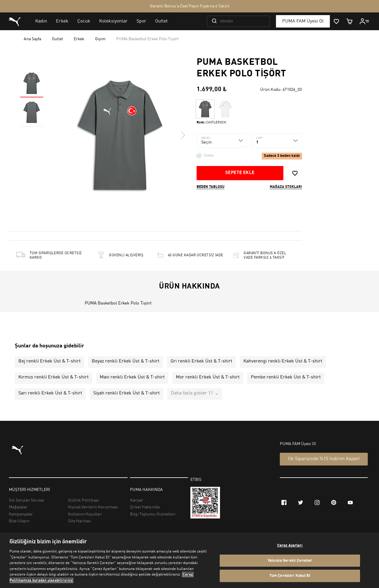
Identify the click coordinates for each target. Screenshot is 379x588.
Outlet (57, 39)
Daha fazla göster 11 (192, 393)
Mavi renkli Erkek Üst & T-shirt (132, 377)
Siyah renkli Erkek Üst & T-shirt (126, 393)
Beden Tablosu (211, 187)
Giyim (100, 39)
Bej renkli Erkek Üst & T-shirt (49, 361)
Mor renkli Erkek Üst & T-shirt (208, 377)
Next (183, 135)
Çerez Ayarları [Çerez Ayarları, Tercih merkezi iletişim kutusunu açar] (290, 546)
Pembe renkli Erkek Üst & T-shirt (286, 377)
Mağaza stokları (286, 187)
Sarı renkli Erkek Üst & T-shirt (50, 393)
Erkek (79, 39)
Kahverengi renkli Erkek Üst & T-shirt (283, 361)
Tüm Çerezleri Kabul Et (290, 576)
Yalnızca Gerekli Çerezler (290, 561)
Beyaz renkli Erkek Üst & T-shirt (126, 361)
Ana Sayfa (32, 39)
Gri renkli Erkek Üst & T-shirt (201, 361)
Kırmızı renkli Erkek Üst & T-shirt (53, 377)
